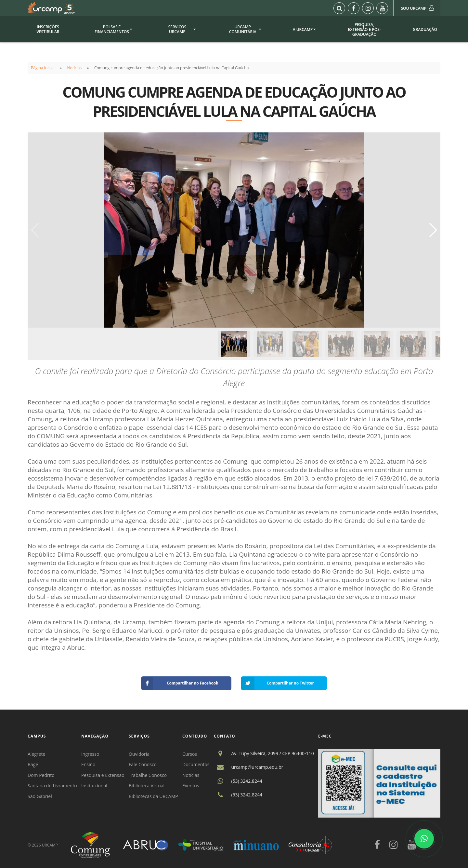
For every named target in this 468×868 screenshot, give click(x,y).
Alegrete (36, 754)
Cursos (190, 754)
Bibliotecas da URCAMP (153, 796)
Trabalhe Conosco (148, 775)
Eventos (191, 786)
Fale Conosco (143, 764)
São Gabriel (40, 796)
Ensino (88, 764)
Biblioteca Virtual (147, 786)
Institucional (94, 786)
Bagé (33, 764)
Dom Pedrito (41, 775)
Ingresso (90, 754)
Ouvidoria (139, 754)
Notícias (75, 68)
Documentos (196, 764)
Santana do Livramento (52, 786)
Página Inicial (43, 68)
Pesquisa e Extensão (103, 775)
